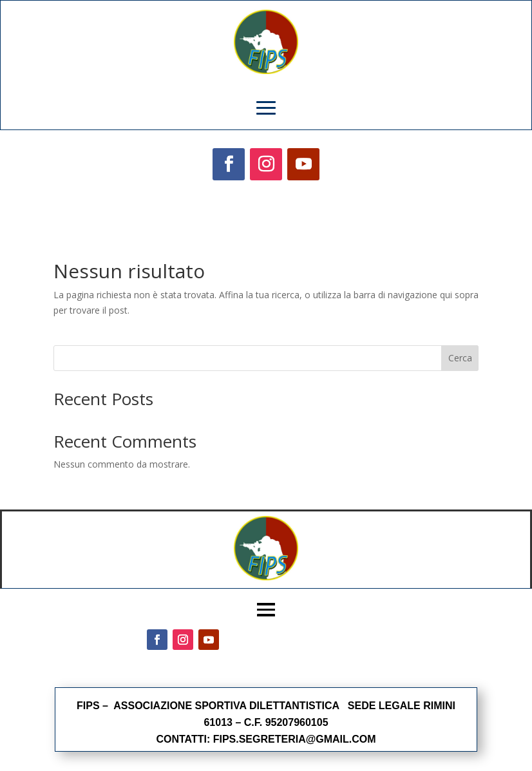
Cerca (460, 358)
